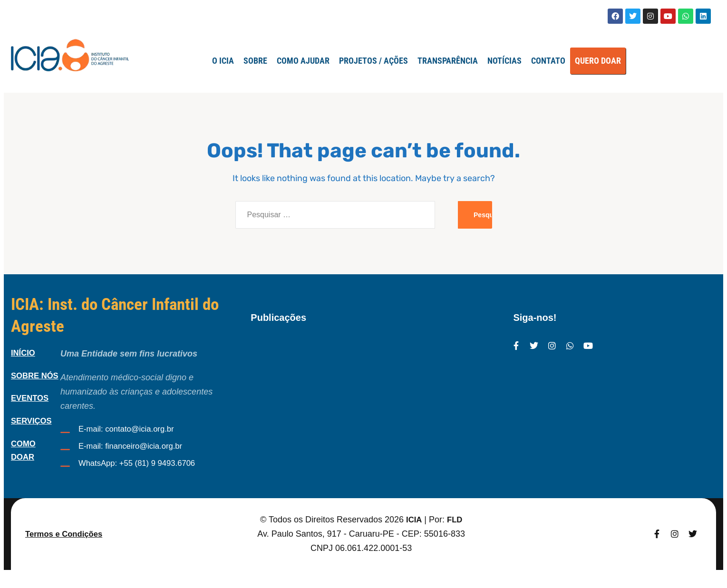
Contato (548, 61)
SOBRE (255, 61)
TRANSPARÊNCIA (448, 61)
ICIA (413, 534)
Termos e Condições (67, 549)
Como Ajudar (303, 61)
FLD (455, 534)
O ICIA (223, 61)
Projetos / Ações (373, 61)
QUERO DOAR (598, 61)
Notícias (504, 61)
